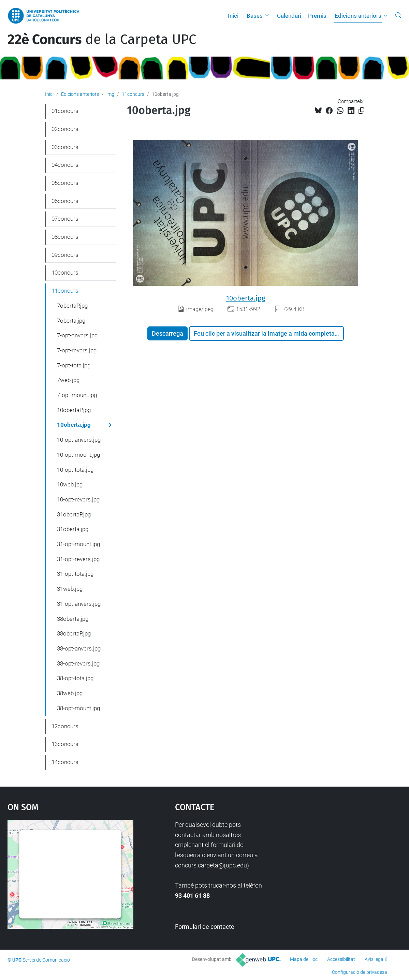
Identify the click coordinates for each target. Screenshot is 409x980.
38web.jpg (70, 693)
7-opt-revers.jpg (77, 350)
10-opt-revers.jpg (78, 499)
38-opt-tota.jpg (75, 678)
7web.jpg (68, 380)
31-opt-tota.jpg (75, 574)
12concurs (65, 726)
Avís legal (375, 959)
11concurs (133, 94)
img (110, 94)
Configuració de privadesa (360, 972)
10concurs (65, 273)
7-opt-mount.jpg (77, 395)
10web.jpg (70, 484)
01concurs (65, 111)
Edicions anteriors (358, 16)
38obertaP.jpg (74, 633)
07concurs (65, 219)
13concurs (65, 744)
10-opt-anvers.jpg (79, 440)
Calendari (289, 16)
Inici (233, 16)
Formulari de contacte (205, 927)
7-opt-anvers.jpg (77, 335)
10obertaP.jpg (74, 410)
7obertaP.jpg (72, 306)
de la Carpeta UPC (102, 40)
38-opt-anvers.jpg (79, 648)
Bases (255, 16)
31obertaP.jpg (74, 514)
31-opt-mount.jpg (78, 544)
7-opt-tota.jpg (74, 365)
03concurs (65, 147)
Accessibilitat (341, 959)
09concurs (65, 255)
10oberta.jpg (246, 298)
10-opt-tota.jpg (75, 470)
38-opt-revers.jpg (78, 663)
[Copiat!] (361, 111)
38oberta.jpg (73, 619)
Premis (317, 16)
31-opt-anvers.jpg (79, 604)
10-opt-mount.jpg (78, 455)
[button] (268, 16)
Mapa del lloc (304, 959)
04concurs (65, 165)
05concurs (65, 183)
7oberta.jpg (71, 321)
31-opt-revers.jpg (78, 559)
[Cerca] (398, 16)
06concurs (65, 201)
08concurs (65, 237)
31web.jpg (70, 589)
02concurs (65, 129)
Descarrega (167, 333)
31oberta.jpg (73, 529)
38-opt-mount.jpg (78, 708)
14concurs (65, 762)
